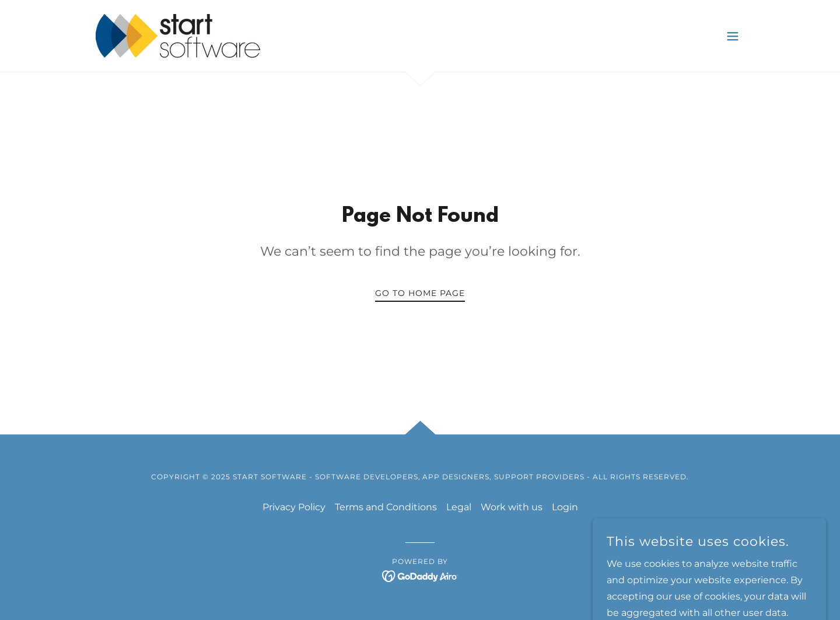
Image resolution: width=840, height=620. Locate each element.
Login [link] (565, 507)
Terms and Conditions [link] (386, 507)
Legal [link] (459, 507)
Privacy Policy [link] (294, 507)
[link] (178, 35)
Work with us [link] (512, 507)
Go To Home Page (420, 293)
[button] (733, 36)
